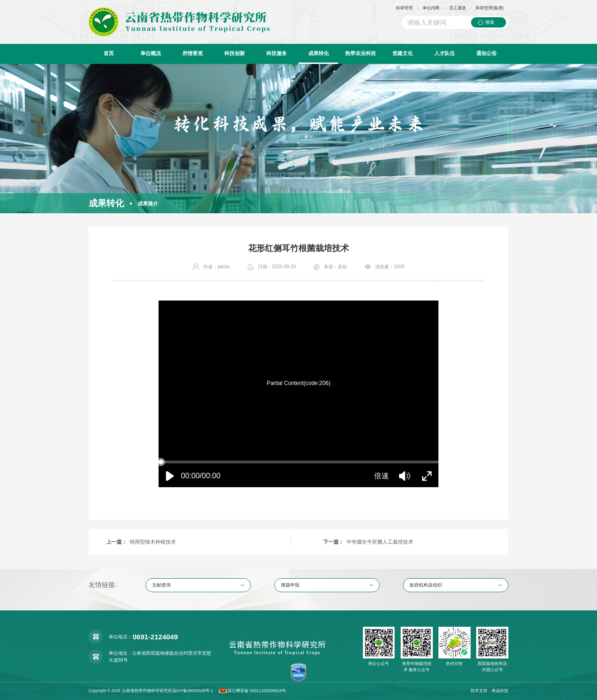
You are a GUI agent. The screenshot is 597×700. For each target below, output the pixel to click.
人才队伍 (444, 53)
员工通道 (458, 8)
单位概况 (151, 53)
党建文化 (403, 53)
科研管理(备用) (490, 8)
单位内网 (431, 8)
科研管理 (404, 8)
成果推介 (148, 203)
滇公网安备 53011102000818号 (258, 691)
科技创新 (235, 53)
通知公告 (486, 53)
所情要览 (193, 53)
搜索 (490, 22)
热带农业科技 (361, 53)
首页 (109, 53)
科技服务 (277, 53)
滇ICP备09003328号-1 (193, 691)
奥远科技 (500, 691)
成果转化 (319, 53)
